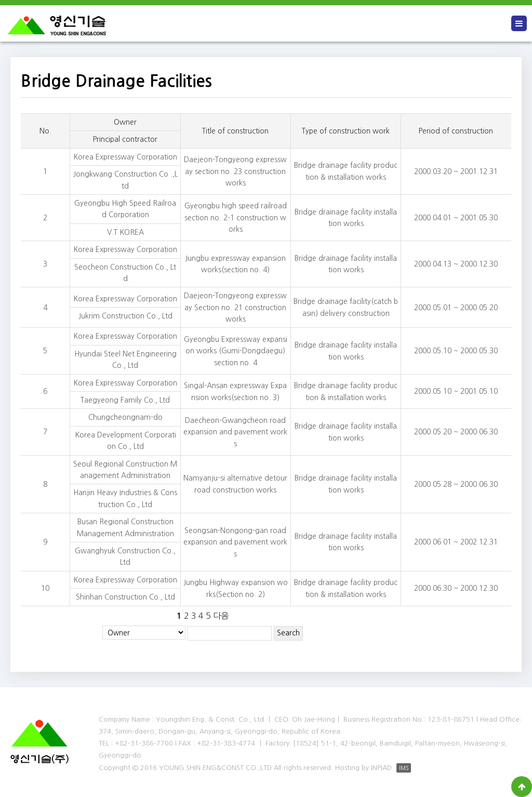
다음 (221, 616)
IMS (404, 768)
